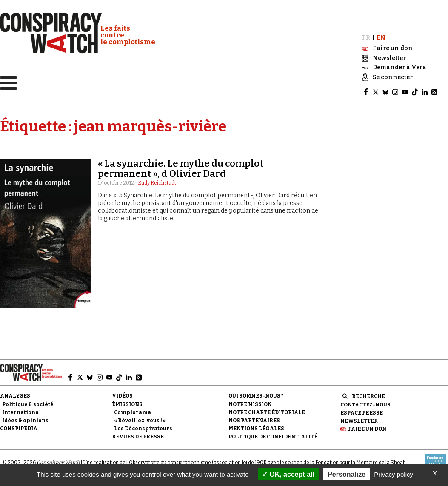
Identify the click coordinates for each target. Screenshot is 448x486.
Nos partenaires (254, 421)
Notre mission (250, 404)
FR (366, 38)
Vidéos (122, 396)
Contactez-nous (365, 405)
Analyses (15, 396)
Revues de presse (138, 437)
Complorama (133, 412)
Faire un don (367, 429)
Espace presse (362, 413)
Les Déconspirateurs (143, 429)
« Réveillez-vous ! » (140, 421)
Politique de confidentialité (273, 437)
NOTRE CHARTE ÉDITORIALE (267, 412)
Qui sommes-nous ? (256, 396)
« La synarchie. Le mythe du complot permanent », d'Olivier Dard (181, 169)
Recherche (368, 396)
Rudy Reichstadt (157, 183)
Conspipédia (19, 429)
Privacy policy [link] (394, 474)
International (21, 412)
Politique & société (28, 404)
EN (381, 38)
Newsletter (359, 421)
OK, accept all (288, 474)
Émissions (127, 404)
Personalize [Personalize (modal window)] (347, 474)
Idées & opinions (25, 421)
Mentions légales (256, 429)
